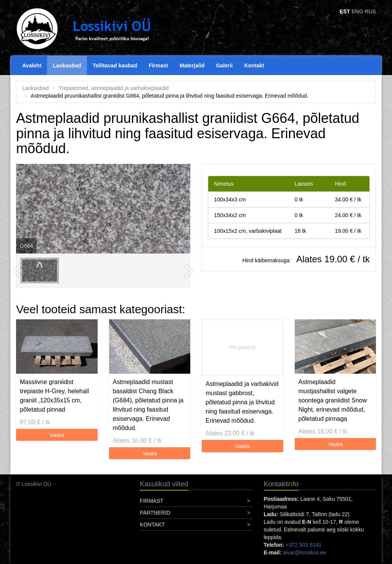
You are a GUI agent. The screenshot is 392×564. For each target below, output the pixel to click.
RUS (370, 11)
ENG (357, 11)
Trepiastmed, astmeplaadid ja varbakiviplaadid (114, 88)
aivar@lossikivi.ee (304, 553)
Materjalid (192, 65)
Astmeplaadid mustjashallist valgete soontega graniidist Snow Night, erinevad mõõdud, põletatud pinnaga (333, 400)
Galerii (224, 65)
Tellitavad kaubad (115, 65)
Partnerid (155, 513)
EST (345, 11)
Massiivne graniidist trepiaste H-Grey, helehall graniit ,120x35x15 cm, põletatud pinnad (54, 396)
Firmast (158, 65)
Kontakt (254, 65)
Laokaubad (67, 65)
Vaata (57, 435)
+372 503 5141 (304, 545)
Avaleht (32, 65)
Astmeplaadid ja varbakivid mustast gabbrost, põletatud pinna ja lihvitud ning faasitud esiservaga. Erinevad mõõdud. (242, 402)
